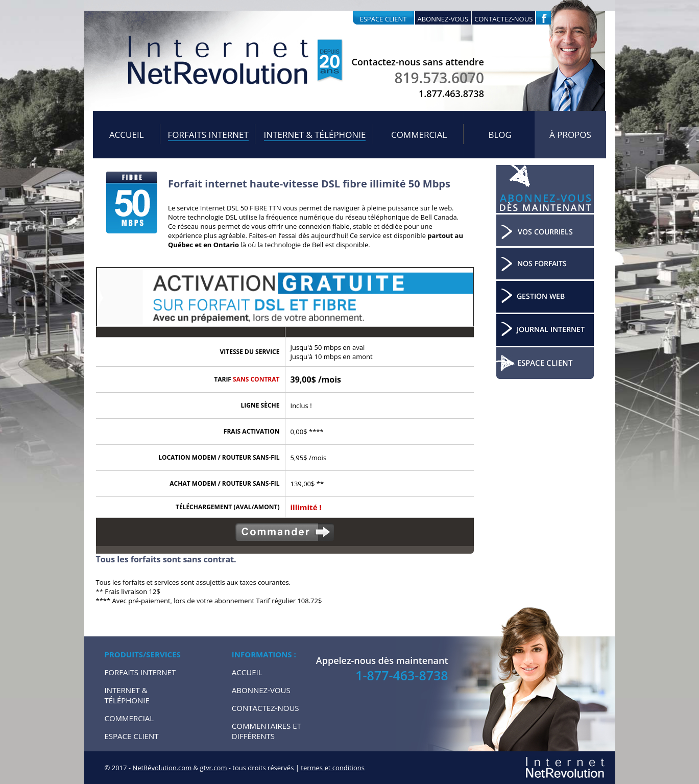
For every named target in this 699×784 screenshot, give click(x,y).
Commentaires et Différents (267, 731)
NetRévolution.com (162, 768)
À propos (570, 135)
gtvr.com (213, 768)
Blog (500, 135)
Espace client (383, 19)
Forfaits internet (208, 135)
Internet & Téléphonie (315, 135)
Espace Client (132, 736)
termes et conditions (333, 768)
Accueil (127, 135)
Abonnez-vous (443, 19)
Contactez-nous (503, 19)
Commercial (419, 135)
